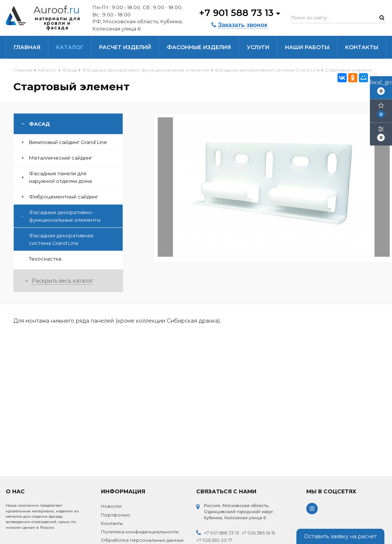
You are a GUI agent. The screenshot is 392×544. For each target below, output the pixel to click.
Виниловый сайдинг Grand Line (64, 142)
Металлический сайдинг (57, 158)
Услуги (258, 47)
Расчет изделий (125, 47)
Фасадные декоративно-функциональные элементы (61, 216)
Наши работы (307, 47)
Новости (111, 506)
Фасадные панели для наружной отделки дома (57, 177)
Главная (27, 47)
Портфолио (116, 515)
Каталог (70, 47)
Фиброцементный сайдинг (60, 197)
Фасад (36, 124)
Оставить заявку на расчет (340, 536)
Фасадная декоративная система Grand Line (61, 239)
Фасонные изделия (199, 47)
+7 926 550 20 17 (214, 540)
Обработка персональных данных (142, 540)
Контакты (362, 47)
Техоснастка (45, 259)
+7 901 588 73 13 (239, 12)
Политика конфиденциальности (140, 532)
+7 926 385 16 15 (258, 533)
